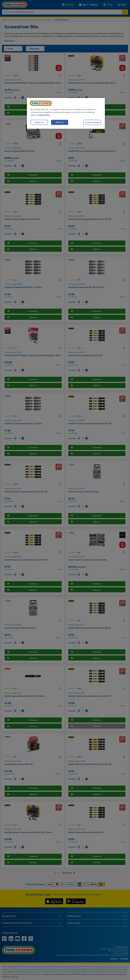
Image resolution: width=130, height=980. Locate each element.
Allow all (60, 122)
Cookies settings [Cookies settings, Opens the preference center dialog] (92, 122)
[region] (66, 113)
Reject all (39, 122)
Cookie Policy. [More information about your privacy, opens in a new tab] (44, 115)
